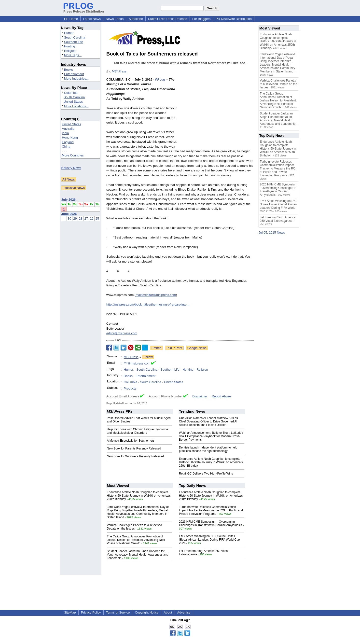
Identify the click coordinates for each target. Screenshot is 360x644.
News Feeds (115, 19)
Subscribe (136, 19)
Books (69, 70)
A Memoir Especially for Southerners (131, 441)
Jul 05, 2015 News (272, 232)
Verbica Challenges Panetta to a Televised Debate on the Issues (134, 527)
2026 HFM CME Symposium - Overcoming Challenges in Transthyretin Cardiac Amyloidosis (211, 523)
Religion (70, 51)
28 (81, 218)
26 (92, 218)
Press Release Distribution (84, 10)
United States (73, 102)
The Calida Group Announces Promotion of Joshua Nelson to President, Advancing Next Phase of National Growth (136, 540)
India (65, 133)
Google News (197, 348)
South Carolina (75, 37)
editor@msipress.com (122, 333)
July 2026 (69, 200)
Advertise (184, 612)
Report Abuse (221, 396)
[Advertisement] (217, 113)
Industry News (71, 168)
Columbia (71, 93)
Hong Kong (70, 137)
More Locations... (76, 106)
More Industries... (76, 78)
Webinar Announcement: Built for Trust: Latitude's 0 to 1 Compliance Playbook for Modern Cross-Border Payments (211, 436)
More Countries (73, 155)
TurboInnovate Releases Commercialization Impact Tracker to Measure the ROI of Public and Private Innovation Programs (211, 510)
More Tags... (73, 55)
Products (130, 388)
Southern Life (74, 42)
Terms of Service (118, 612)
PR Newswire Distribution (234, 19)
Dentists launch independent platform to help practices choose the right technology (208, 449)
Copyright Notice (147, 612)
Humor (69, 33)
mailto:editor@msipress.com (156, 295)
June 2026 (69, 214)
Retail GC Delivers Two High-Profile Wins (206, 474)
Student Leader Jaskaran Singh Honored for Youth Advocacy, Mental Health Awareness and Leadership (138, 555)
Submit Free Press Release (168, 19)
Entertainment (74, 74)
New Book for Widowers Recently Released (135, 456)
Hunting (70, 46)
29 (75, 218)
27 (86, 218)
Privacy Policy (91, 612)
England (68, 142)
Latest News (92, 19)
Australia (68, 129)
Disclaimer (200, 396)
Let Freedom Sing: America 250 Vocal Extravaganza (278, 219)
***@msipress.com (137, 363)
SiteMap (70, 612)
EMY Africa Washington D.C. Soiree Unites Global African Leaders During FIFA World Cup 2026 (209, 540)
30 (69, 218)
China (66, 147)
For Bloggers (201, 19)
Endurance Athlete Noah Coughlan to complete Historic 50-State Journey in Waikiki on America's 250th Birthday (211, 462)
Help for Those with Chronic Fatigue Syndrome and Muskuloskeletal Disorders (137, 431)
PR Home (71, 19)
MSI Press (119, 71)
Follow (148, 357)
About (168, 612)
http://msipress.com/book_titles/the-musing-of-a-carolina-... (148, 304)
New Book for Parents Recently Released (134, 448)
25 (97, 218)
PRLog (160, 79)
